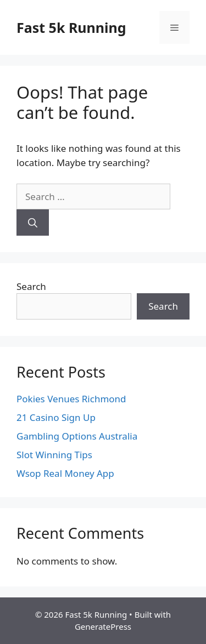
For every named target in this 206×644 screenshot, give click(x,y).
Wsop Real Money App (65, 473)
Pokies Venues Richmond (71, 399)
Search (31, 286)
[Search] (33, 223)
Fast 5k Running (71, 27)
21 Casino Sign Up (56, 417)
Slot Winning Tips (54, 455)
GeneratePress (103, 626)
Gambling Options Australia (77, 436)
